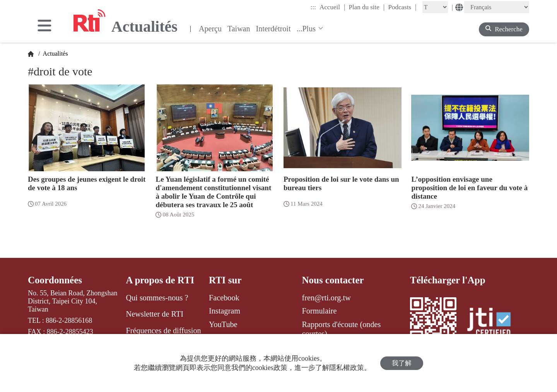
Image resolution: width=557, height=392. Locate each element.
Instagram (225, 311)
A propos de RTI (160, 280)
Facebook (224, 298)
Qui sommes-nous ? (157, 298)
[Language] (497, 7)
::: (313, 7)
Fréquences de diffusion (164, 331)
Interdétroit (273, 29)
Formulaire (320, 311)
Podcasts (402, 7)
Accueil (332, 7)
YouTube (223, 324)
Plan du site (367, 7)
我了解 (402, 363)
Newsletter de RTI (155, 314)
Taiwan (239, 29)
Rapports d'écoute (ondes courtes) (342, 329)
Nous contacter (333, 280)
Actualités (55, 54)
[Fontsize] (435, 7)
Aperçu (210, 29)
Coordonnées (55, 280)
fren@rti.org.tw (326, 298)
